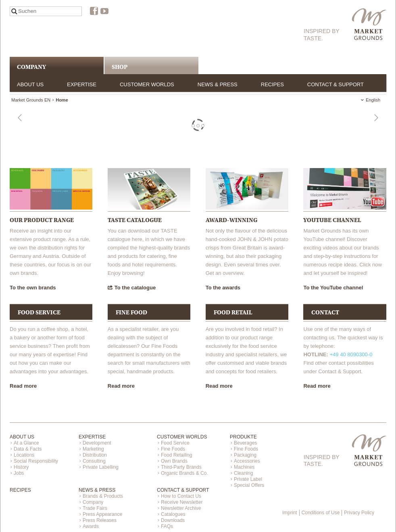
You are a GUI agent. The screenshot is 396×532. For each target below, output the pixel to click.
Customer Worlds (147, 84)
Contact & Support (336, 84)
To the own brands (33, 288)
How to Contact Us (181, 496)
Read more (23, 386)
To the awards (223, 288)
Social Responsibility (36, 461)
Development (97, 443)
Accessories (247, 461)
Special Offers (249, 485)
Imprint (290, 513)
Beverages (245, 443)
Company (93, 502)
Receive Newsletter (182, 502)
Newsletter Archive (181, 508)
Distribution (95, 455)
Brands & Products (103, 496)
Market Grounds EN (31, 100)
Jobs (19, 473)
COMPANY (31, 67)
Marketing (93, 449)
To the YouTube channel (333, 288)
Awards (91, 526)
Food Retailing (176, 455)
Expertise (82, 84)
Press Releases (100, 520)
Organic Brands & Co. (184, 473)
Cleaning (243, 473)
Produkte (243, 437)
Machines (244, 467)
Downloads (173, 520)
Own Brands (174, 461)
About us (30, 84)
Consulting (94, 461)
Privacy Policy (359, 513)
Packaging (245, 455)
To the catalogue (135, 288)
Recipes (272, 84)
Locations (24, 455)
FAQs (167, 526)
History (21, 467)
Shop (120, 67)
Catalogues (173, 514)
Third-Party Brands (181, 467)
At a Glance (26, 443)
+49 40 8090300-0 (351, 354)
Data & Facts (28, 449)
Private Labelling (101, 467)
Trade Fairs (95, 508)
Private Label (248, 479)
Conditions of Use (321, 513)
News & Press (218, 84)
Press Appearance (102, 514)
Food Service (175, 443)
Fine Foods (173, 449)
